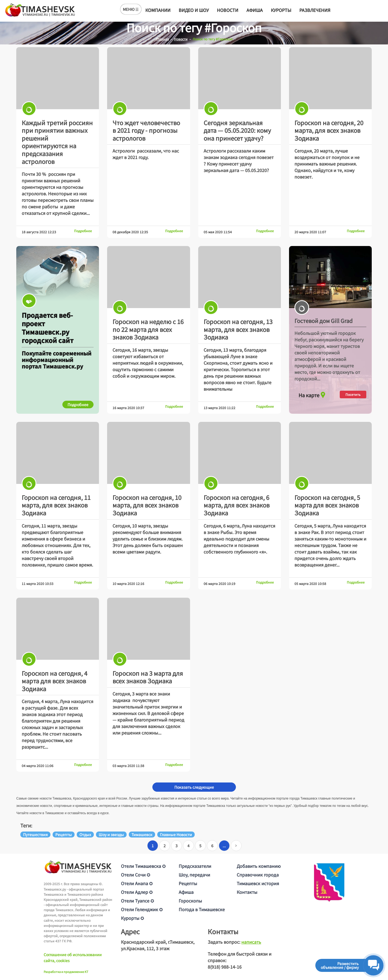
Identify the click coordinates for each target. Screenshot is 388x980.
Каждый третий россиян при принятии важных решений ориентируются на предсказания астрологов (57, 142)
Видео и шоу (194, 10)
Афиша (255, 10)
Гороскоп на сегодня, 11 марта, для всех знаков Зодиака (56, 505)
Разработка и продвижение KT (66, 972)
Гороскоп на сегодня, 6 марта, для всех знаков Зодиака (237, 505)
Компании (158, 10)
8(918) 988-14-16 (225, 967)
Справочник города (258, 875)
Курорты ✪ (132, 918)
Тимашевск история (258, 883)
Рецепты (188, 883)
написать (251, 942)
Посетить (353, 394)
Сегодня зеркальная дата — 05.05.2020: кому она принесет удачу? (237, 130)
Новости (228, 10)
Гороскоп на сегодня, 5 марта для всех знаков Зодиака (327, 505)
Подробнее (83, 231)
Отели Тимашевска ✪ (143, 866)
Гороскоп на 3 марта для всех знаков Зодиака (148, 677)
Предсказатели (195, 866)
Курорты (281, 10)
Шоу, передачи (194, 875)
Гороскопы (190, 901)
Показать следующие (194, 787)
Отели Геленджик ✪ (142, 909)
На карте (313, 394)
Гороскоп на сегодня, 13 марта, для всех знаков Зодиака (238, 329)
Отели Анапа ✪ (137, 883)
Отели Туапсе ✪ (137, 901)
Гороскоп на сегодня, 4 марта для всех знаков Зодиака (54, 681)
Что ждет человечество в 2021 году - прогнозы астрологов (146, 130)
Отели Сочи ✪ (136, 875)
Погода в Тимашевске (202, 909)
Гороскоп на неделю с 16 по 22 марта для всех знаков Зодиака (148, 329)
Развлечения (315, 10)
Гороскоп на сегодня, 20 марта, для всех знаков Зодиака (329, 130)
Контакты (247, 892)
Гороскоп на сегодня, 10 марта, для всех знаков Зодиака (147, 505)
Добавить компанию (259, 866)
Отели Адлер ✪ (137, 892)
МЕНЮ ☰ (131, 9)
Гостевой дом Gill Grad (323, 321)
